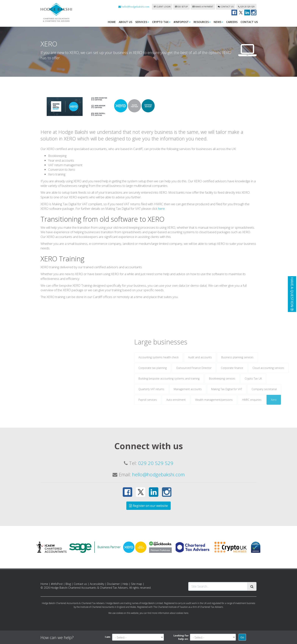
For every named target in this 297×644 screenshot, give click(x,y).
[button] (292, 294)
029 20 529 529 (246, 7)
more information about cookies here (170, 613)
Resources (202, 22)
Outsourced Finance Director (225, 373)
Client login (162, 7)
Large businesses (192, 347)
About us (125, 22)
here (161, 214)
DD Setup (181, 7)
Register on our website (148, 506)
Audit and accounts (231, 363)
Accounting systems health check (190, 363)
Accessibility (97, 584)
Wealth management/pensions (245, 405)
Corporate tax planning (184, 373)
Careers (232, 22)
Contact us (226, 7)
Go (242, 637)
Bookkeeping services (254, 384)
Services (142, 22)
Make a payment (203, 7)
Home (112, 22)
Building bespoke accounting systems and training (200, 384)
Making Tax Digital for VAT (258, 394)
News (218, 22)
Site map (137, 584)
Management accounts (219, 394)
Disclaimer (113, 584)
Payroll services (179, 405)
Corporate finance (263, 373)
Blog (68, 584)
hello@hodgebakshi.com (134, 7)
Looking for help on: (181, 637)
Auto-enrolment (207, 405)
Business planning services (269, 363)
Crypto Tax (161, 22)
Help (125, 584)
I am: (108, 637)
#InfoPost (182, 22)
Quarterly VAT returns (183, 394)
